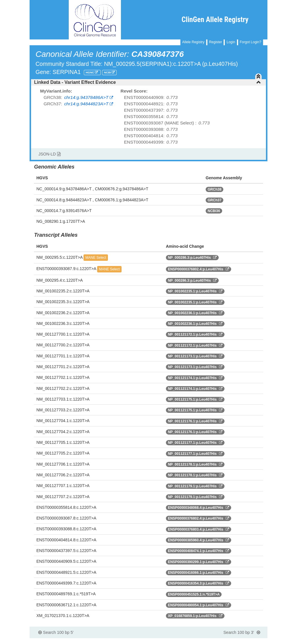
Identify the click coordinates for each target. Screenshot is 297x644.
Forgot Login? (251, 42)
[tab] (148, 82)
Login (231, 42)
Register (216, 42)
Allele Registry (193, 42)
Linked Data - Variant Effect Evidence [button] (147, 82)
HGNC (90, 72)
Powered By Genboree (239, 641)
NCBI (108, 72)
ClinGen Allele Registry (215, 20)
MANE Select (96, 258)
